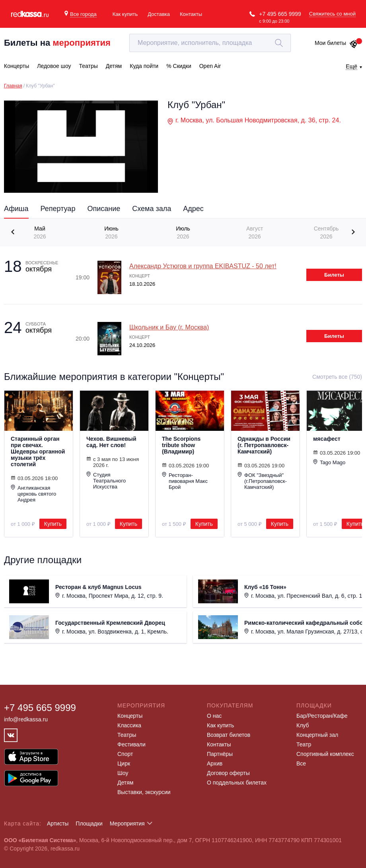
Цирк (124, 763)
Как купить (125, 14)
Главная (13, 86)
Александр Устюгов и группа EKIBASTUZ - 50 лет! (203, 266)
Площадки (89, 823)
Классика (129, 725)
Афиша (16, 209)
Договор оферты (228, 773)
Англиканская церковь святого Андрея (33, 494)
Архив (215, 763)
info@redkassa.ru (26, 719)
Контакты (191, 14)
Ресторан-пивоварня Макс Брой (185, 481)
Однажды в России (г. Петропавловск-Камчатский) (264, 445)
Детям (125, 783)
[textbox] (210, 43)
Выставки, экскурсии (144, 792)
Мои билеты (336, 43)
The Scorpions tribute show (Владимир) (181, 445)
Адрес (193, 209)
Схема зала (152, 209)
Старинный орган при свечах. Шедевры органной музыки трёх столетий (38, 451)
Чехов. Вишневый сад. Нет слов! (111, 442)
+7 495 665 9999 (280, 14)
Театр (304, 744)
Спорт (125, 754)
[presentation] (14, 232)
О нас (214, 716)
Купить (53, 524)
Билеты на (57, 43)
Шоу (123, 773)
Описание (104, 209)
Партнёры (220, 754)
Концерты (130, 716)
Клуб (303, 725)
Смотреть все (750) (337, 377)
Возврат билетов (229, 735)
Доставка (159, 14)
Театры (127, 735)
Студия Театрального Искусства (106, 480)
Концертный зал (317, 735)
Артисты (58, 823)
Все (301, 763)
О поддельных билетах (237, 783)
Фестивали (131, 744)
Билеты (334, 275)
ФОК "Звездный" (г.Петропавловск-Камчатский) (262, 481)
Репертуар (58, 209)
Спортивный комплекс (325, 754)
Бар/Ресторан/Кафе (322, 716)
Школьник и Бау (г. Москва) (169, 327)
